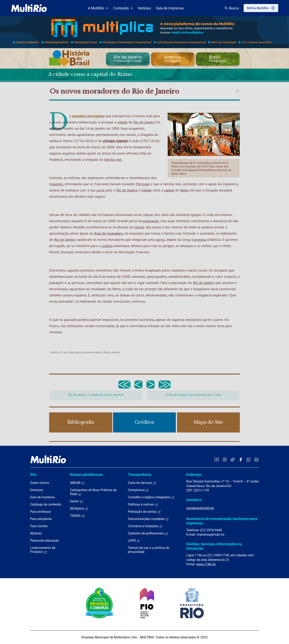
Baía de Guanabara (109, 233)
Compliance (138, 490)
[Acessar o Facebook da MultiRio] (241, 459)
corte (100, 190)
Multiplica (79, 509)
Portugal (143, 184)
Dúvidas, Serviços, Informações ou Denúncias (214, 546)
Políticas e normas (143, 505)
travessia (199, 240)
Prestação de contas (144, 512)
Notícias (144, 8)
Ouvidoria (194, 500)
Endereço (194, 475)
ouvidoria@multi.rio (200, 508)
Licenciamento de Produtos (43, 550)
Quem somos (40, 483)
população (151, 221)
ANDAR (77, 483)
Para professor (41, 512)
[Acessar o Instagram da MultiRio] (225, 459)
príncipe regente (115, 141)
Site (33, 475)
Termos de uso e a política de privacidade (149, 550)
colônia (107, 246)
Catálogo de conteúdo (46, 504)
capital (169, 190)
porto (160, 240)
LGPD (134, 541)
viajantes (56, 184)
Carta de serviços (142, 483)
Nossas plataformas (86, 475)
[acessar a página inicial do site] (29, 8)
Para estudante (41, 519)
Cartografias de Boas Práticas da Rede (93, 492)
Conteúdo (123, 8)
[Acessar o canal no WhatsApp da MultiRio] (249, 459)
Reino (184, 190)
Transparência (140, 475)
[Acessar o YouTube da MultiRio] (217, 459)
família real (113, 159)
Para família (39, 526)
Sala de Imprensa (170, 8)
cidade (122, 122)
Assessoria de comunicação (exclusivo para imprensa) (222, 521)
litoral (139, 227)
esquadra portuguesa (88, 116)
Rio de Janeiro (144, 122)
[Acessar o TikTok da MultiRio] (233, 459)
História (54, 352)
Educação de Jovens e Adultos (86, 352)
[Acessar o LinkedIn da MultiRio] (256, 459)
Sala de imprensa (42, 497)
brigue (57, 128)
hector (76, 501)
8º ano (64, 352)
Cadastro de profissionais (148, 533)
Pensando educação (45, 541)
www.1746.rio (206, 564)
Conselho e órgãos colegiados (151, 497)
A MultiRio (98, 8)
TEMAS (77, 516)
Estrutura (37, 490)
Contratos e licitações (145, 526)
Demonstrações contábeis (148, 519)
